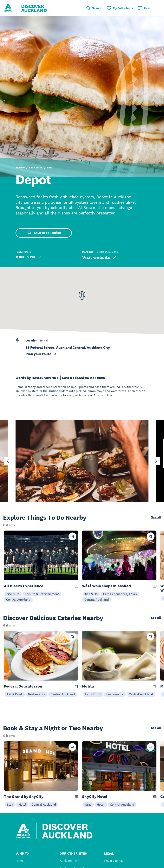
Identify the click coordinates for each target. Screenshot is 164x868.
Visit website (100, 257)
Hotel (23, 804)
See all (156, 517)
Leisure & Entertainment (42, 594)
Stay (10, 804)
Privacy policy (114, 861)
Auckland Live (69, 861)
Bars (50, 168)
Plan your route (41, 354)
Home (20, 861)
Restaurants (37, 694)
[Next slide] (156, 461)
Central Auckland (18, 600)
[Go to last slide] (8, 461)
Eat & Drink (36, 168)
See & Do (13, 594)
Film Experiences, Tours (120, 594)
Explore (20, 168)
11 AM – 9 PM (28, 257)
